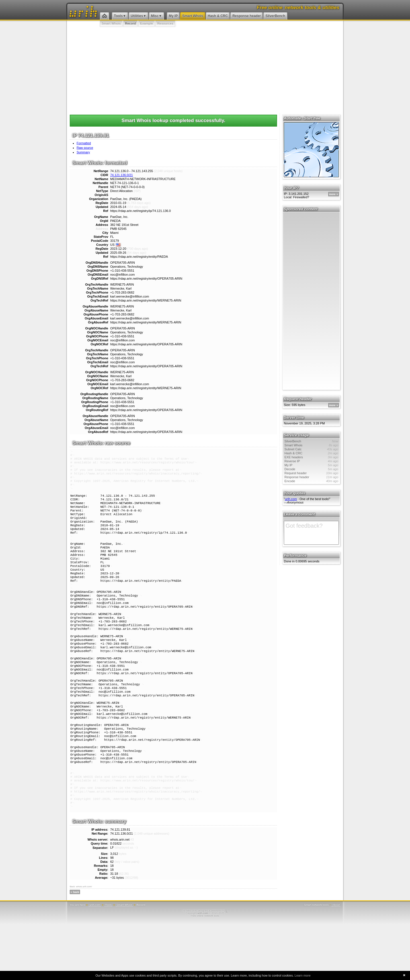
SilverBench (275, 16)
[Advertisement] (205, 70)
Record (130, 23)
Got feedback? (311, 533)
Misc (155, 16)
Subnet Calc (311, 449)
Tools (118, 16)
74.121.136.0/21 (122, 175)
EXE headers (311, 457)
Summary (83, 152)
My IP (173, 16)
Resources (165, 23)
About (336, 961)
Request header (311, 473)
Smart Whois (193, 16)
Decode (311, 469)
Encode (311, 481)
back (76, 948)
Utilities (137, 16)
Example (146, 23)
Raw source (85, 148)
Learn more (303, 975)
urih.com (291, 499)
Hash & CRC (218, 16)
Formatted (84, 143)
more (332, 194)
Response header (247, 16)
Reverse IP (311, 461)
